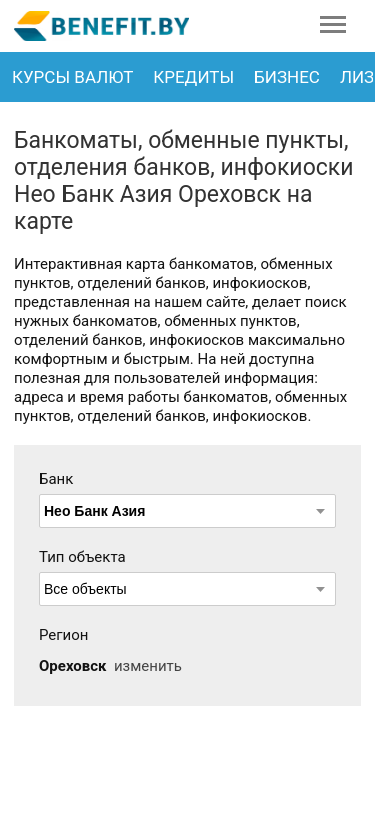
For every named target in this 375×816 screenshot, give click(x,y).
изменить (148, 666)
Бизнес (287, 77)
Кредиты (193, 77)
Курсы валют (72, 77)
